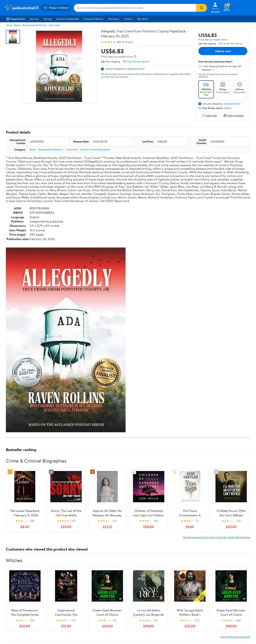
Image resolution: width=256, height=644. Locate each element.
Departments (16, 19)
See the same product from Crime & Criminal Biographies (217, 537)
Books (17, 25)
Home (9, 25)
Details (228, 108)
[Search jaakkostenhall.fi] (135, 8)
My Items (142, 19)
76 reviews (127, 42)
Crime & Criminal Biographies (95, 149)
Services (34, 19)
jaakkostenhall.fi (136, 69)
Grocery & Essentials (68, 19)
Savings (47, 19)
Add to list (209, 115)
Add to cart (223, 51)
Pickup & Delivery (94, 19)
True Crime (54, 25)
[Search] (202, 8)
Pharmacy (114, 19)
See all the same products (235, 637)
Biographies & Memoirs (35, 25)
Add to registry (234, 115)
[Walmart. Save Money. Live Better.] (21, 8)
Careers (128, 19)
